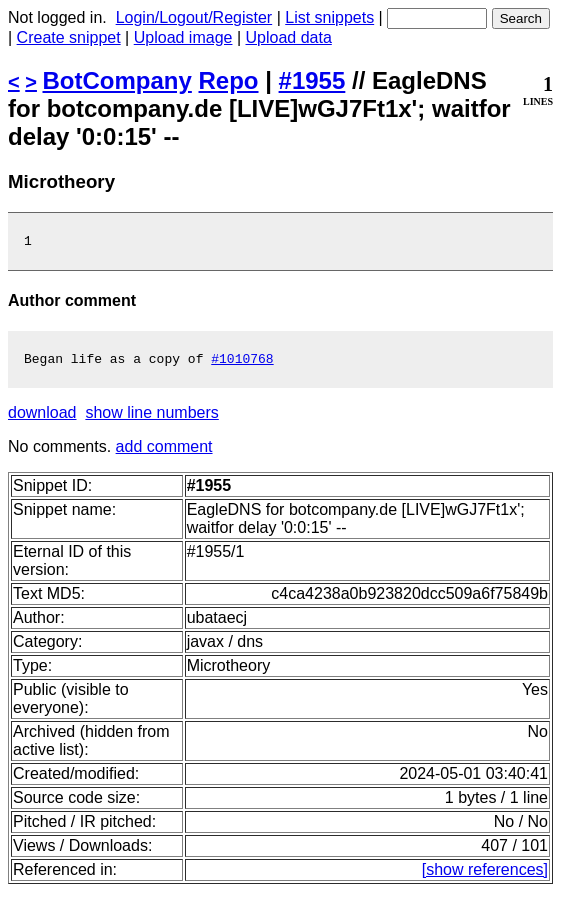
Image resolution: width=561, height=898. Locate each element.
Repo (229, 80)
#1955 (312, 80)
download (42, 418)
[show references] (485, 875)
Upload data (289, 37)
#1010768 (242, 364)
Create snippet (69, 37)
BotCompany (117, 80)
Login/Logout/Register (194, 17)
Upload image (183, 37)
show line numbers (151, 418)
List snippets (329, 17)
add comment (164, 452)
